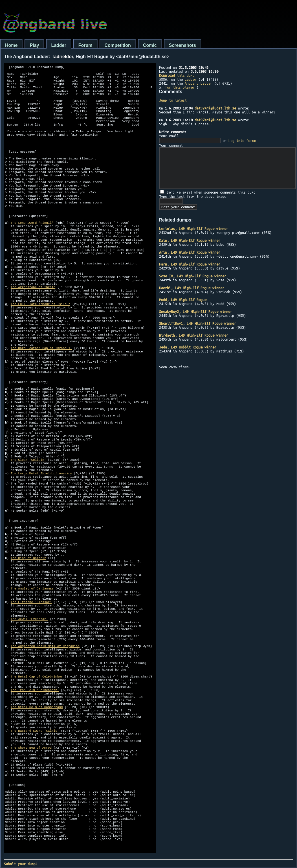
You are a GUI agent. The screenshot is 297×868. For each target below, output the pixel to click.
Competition (118, 45)
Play (34, 45)
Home (11, 45)
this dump (177, 75)
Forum (85, 45)
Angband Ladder (199, 83)
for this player (180, 87)
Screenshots (182, 45)
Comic (150, 45)
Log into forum (242, 141)
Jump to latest (173, 100)
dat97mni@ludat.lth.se (215, 108)
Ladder (59, 45)
